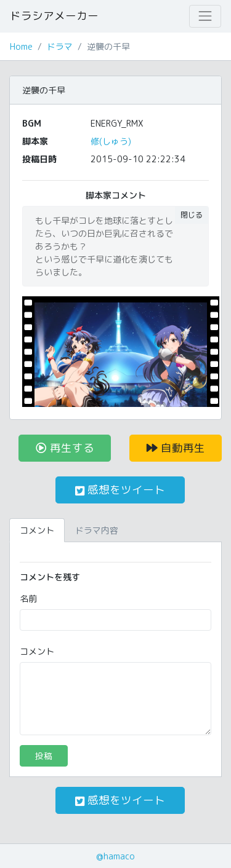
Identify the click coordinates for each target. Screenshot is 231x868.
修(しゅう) (111, 141)
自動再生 (176, 448)
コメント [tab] (37, 530)
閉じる (192, 215)
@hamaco (115, 856)
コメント (37, 651)
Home (21, 46)
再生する (65, 448)
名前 (28, 598)
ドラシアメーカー (54, 16)
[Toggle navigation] (205, 16)
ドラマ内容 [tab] (97, 530)
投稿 (44, 756)
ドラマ (60, 46)
